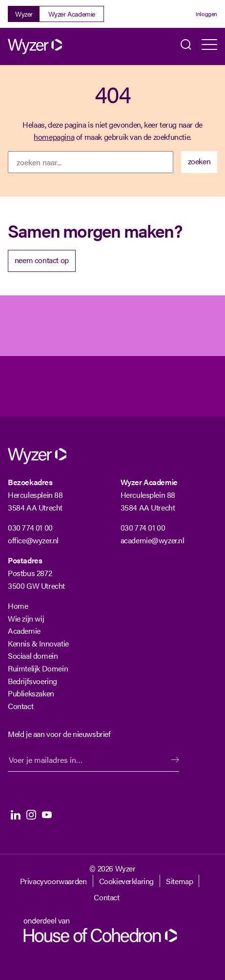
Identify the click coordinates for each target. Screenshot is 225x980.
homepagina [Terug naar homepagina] (54, 137)
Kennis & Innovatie (38, 643)
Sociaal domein (33, 656)
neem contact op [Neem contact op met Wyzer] (42, 260)
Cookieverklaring (127, 881)
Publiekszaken (31, 693)
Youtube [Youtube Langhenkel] (47, 815)
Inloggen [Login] (206, 14)
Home (18, 606)
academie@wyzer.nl (153, 540)
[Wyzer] (47, 46)
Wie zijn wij (26, 618)
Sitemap (179, 881)
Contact (20, 706)
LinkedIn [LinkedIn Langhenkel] (16, 815)
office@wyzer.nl (33, 540)
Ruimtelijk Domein (38, 668)
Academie (24, 631)
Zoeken (186, 46)
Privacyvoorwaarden (53, 881)
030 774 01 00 (30, 527)
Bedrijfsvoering (32, 681)
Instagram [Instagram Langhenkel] (31, 815)
